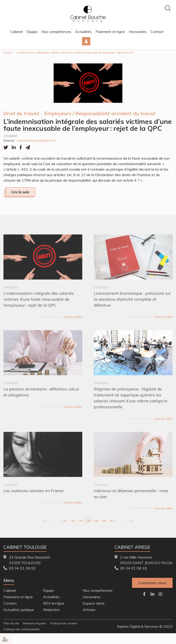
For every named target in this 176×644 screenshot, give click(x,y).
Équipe (32, 32)
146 (104, 521)
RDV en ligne (54, 603)
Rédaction (51, 610)
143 (80, 521)
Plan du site (11, 623)
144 (88, 521)
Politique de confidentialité (22, 629)
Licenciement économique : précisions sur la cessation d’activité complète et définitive (132, 306)
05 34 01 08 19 (133, 568)
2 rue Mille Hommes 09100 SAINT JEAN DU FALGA (146, 560)
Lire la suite (20, 192)
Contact (157, 32)
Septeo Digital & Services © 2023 (145, 626)
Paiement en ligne (110, 32)
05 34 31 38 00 (22, 568)
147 (111, 521)
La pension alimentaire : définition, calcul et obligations (41, 399)
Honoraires (138, 32)
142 (73, 521)
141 (65, 521)
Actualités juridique (19, 610)
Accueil (8, 53)
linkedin (152, 594)
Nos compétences (56, 32)
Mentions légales (35, 623)
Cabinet (16, 32)
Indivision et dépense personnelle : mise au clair (131, 500)
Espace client (86, 41)
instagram (160, 594)
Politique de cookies (64, 623)
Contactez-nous (152, 583)
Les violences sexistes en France (33, 497)
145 (96, 521)
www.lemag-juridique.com (36, 140)
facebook (144, 594)
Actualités (83, 32)
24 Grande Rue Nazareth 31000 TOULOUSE (30, 560)
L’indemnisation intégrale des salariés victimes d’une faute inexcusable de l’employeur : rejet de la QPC (75, 53)
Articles (89, 610)
